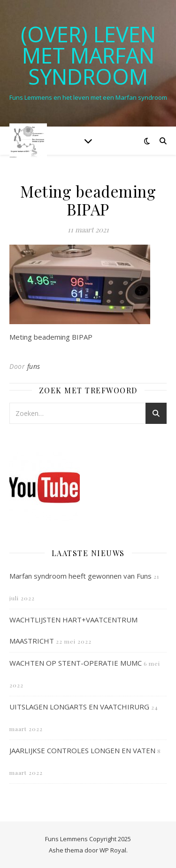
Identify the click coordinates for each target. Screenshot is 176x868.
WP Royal (113, 850)
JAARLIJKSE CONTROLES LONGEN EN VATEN (82, 750)
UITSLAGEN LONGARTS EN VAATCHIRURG (79, 707)
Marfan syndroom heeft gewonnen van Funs (80, 576)
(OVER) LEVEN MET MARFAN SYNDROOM (88, 55)
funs (34, 366)
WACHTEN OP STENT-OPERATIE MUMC (76, 663)
